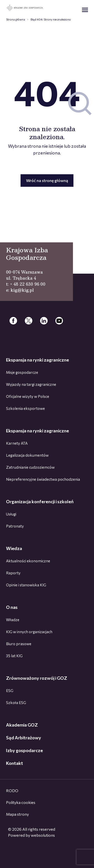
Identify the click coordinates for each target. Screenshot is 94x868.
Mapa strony (17, 814)
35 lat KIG (14, 656)
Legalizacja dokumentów (27, 455)
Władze (13, 620)
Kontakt (15, 763)
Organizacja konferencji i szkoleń (40, 501)
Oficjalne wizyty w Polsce (28, 396)
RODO (12, 791)
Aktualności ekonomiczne (28, 561)
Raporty (13, 573)
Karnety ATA (17, 443)
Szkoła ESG (16, 703)
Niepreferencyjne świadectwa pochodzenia (43, 479)
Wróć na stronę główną (47, 180)
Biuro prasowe (19, 644)
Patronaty (15, 526)
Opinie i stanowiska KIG (26, 585)
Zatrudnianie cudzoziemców (30, 467)
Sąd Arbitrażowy (24, 738)
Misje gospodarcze (22, 372)
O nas (12, 607)
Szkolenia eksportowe (25, 408)
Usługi (11, 514)
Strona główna (16, 19)
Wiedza (14, 548)
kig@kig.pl (22, 290)
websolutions (43, 835)
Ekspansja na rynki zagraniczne (37, 360)
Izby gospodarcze (24, 750)
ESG (10, 690)
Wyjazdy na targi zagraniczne (31, 384)
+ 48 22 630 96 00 (28, 284)
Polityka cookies (21, 802)
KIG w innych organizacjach (29, 632)
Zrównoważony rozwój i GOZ (37, 678)
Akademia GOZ (22, 725)
